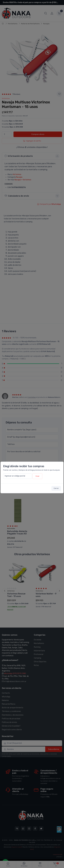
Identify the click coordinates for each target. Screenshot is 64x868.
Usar (37, 476)
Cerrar (56, 488)
